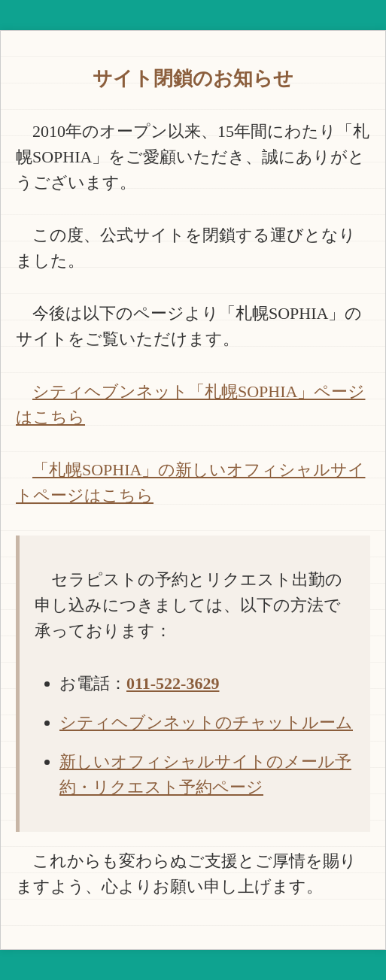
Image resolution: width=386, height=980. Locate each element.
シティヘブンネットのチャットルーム (206, 722)
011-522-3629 (173, 683)
